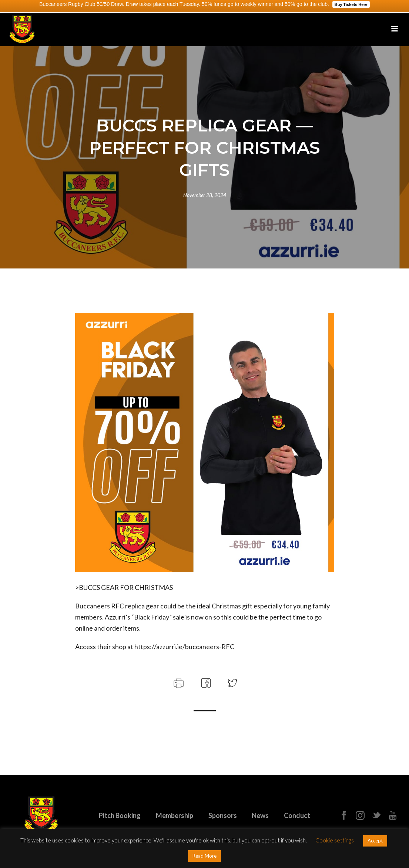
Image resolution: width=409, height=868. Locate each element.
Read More (204, 856)
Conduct (297, 815)
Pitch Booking (120, 815)
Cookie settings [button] (335, 840)
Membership (175, 815)
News (260, 815)
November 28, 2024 (205, 195)
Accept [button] (375, 841)
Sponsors (223, 815)
